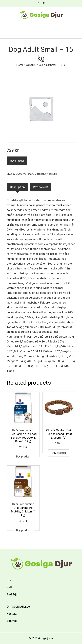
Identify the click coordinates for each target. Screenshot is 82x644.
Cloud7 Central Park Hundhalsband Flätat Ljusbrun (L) (59, 434)
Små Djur (13, 594)
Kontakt (12, 614)
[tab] (17, 187)
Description (17, 187)
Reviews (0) (41, 187)
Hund (10, 580)
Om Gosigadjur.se (18, 607)
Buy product (17, 161)
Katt (9, 587)
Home (20, 65)
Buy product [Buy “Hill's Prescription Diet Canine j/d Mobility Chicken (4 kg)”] (23, 530)
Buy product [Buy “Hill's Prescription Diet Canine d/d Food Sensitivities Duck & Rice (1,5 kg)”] (23, 457)
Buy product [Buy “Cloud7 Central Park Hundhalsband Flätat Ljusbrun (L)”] (59, 453)
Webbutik (31, 65)
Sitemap (12, 621)
